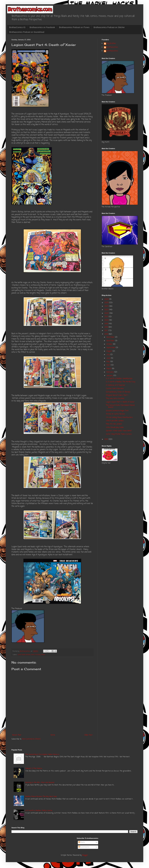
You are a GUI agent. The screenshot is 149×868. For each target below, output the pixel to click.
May (108, 362)
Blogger (85, 855)
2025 (107, 303)
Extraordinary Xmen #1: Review (118, 392)
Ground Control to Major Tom (117, 411)
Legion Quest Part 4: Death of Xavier (120, 402)
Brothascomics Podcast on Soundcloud (27, 32)
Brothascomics (112, 47)
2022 (107, 313)
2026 (107, 299)
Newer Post (17, 735)
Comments (84, 847)
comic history (36, 655)
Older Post (88, 735)
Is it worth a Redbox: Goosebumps (119, 379)
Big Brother (111, 44)
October (110, 344)
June (109, 358)
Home (53, 735)
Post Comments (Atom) (31, 739)
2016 (107, 334)
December (111, 337)
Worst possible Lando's (115, 421)
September (111, 348)
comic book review (24, 655)
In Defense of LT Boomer (116, 385)
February (110, 372)
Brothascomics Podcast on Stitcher (109, 27)
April (109, 365)
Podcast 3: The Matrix (34, 769)
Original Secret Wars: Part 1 (117, 395)
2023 (107, 310)
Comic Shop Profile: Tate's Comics (119, 434)
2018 (107, 327)
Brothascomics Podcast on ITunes (74, 27)
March (109, 369)
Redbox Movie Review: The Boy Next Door (41, 797)
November (111, 341)
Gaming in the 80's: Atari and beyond (40, 783)
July (108, 355)
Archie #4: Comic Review (115, 414)
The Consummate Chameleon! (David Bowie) (120, 406)
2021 (107, 317)
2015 (107, 439)
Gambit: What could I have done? (119, 431)
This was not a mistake (115, 399)
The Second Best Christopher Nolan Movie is (42, 755)
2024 (107, 306)
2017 (106, 331)
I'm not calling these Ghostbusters (119, 417)
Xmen (43, 655)
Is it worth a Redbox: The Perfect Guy (121, 382)
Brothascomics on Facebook (42, 27)
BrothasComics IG (17, 27)
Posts (82, 843)
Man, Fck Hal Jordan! (114, 424)
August (110, 351)
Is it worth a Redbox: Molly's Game (39, 811)
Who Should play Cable (115, 427)
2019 (107, 324)
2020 (107, 320)
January (110, 376)
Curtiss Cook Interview (115, 389)
